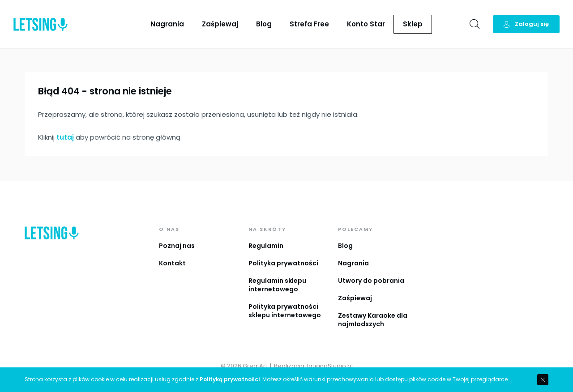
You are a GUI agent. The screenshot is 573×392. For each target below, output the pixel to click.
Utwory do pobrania (371, 281)
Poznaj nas (177, 246)
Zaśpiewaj (220, 24)
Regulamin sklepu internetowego (277, 285)
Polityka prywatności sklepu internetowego (285, 311)
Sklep (413, 24)
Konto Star (366, 24)
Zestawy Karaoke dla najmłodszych (373, 320)
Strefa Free (309, 24)
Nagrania (167, 24)
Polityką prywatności (230, 379)
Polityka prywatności (283, 263)
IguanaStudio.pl (330, 366)
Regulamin (266, 246)
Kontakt (172, 263)
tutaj (65, 137)
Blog (264, 24)
